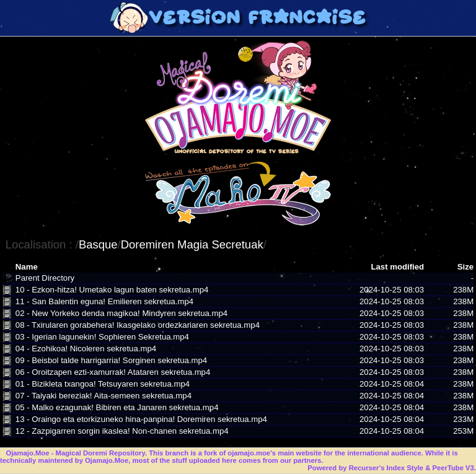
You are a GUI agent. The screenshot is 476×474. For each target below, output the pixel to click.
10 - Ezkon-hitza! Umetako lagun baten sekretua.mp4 (112, 290)
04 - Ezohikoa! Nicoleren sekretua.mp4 (86, 349)
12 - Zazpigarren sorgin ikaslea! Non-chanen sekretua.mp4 (122, 431)
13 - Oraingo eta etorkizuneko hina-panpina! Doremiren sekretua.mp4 (141, 419)
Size (465, 267)
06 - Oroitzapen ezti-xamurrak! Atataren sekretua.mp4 (113, 372)
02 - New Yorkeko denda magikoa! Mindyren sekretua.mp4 (121, 313)
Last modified (397, 267)
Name (27, 267)
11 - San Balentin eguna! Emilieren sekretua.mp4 (104, 301)
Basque (98, 244)
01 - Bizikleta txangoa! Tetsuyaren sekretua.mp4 (103, 384)
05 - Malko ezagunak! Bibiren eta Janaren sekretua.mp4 (117, 407)
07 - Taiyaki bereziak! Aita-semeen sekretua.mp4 (104, 396)
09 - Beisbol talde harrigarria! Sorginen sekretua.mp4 (111, 360)
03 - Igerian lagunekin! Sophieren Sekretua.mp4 (102, 337)
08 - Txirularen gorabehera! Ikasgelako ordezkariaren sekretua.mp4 (138, 325)
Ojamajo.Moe (27, 453)
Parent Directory (45, 278)
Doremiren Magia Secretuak (192, 244)
